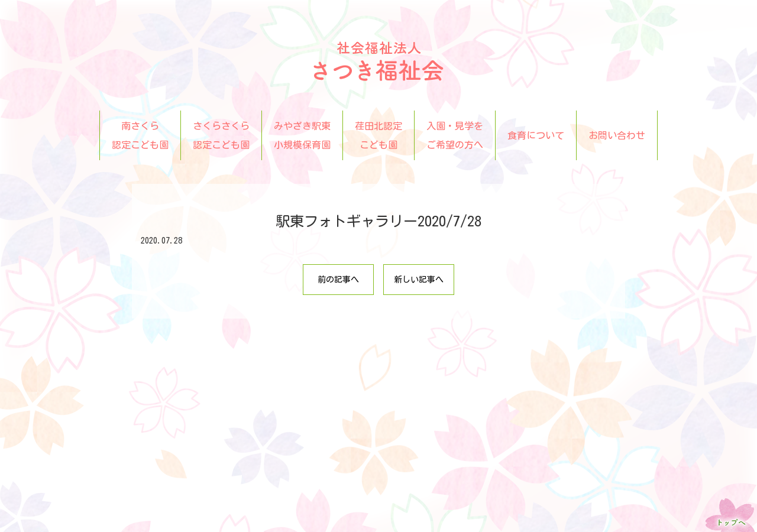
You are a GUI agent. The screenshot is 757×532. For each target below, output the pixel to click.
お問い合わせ (617, 135)
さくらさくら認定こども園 (221, 135)
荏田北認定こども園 (378, 135)
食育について (536, 135)
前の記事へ (338, 280)
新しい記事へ (419, 280)
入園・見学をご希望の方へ (455, 135)
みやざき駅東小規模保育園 (302, 135)
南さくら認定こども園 (140, 135)
